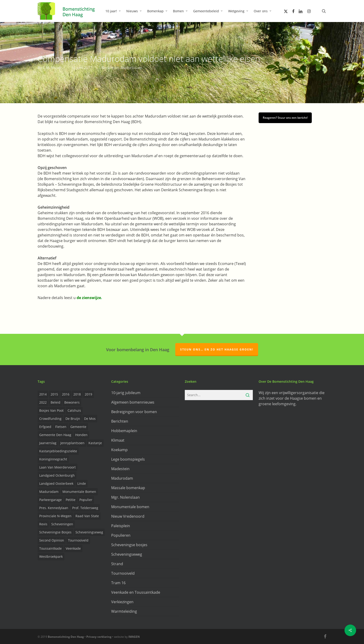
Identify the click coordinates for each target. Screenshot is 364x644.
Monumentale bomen (130, 507)
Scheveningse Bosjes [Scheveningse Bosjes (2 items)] (55, 532)
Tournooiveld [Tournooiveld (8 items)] (78, 540)
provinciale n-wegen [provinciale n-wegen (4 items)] (55, 516)
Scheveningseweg (127, 554)
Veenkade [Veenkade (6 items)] (73, 548)
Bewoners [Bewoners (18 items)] (72, 402)
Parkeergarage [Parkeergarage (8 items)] (50, 500)
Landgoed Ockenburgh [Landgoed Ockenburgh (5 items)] (57, 475)
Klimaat (118, 440)
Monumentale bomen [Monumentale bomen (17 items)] (79, 492)
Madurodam (131, 68)
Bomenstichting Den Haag (66, 637)
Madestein (120, 469)
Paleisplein (121, 526)
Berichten (110, 68)
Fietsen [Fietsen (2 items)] (61, 427)
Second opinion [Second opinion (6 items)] (52, 540)
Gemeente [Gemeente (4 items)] (78, 427)
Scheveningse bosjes (129, 545)
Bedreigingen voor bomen (134, 412)
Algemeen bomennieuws (133, 402)
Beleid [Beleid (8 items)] (55, 402)
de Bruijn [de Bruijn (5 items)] (73, 419)
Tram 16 (118, 583)
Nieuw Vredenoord (128, 516)
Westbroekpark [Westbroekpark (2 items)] (51, 556)
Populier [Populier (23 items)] (86, 500)
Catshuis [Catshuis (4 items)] (74, 410)
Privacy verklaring (99, 637)
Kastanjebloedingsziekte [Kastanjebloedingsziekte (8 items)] (58, 451)
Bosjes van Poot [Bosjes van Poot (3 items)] (51, 410)
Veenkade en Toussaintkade (136, 592)
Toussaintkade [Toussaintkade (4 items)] (50, 548)
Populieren (121, 535)
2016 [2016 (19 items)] (66, 394)
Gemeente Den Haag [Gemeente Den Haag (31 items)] (55, 435)
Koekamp (119, 450)
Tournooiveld (123, 573)
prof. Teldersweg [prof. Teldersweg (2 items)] (85, 508)
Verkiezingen (122, 602)
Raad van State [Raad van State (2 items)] (87, 516)
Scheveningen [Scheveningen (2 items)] (62, 524)
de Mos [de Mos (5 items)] (90, 419)
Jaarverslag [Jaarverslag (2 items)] (48, 443)
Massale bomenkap (128, 488)
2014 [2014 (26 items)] (43, 394)
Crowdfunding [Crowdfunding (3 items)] (50, 419)
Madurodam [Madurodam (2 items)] (49, 492)
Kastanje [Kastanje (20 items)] (95, 443)
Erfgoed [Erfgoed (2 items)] (45, 427)
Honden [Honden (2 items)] (81, 435)
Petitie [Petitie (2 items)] (71, 500)
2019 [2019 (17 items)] (88, 394)
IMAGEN (134, 637)
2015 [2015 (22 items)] (54, 394)
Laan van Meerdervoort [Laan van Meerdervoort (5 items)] (57, 467)
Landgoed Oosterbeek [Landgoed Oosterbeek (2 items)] (56, 483)
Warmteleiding (124, 611)
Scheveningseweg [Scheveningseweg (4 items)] (89, 532)
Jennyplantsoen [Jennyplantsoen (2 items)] (72, 443)
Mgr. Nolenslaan (125, 497)
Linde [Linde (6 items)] (82, 483)
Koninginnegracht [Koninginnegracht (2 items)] (53, 459)
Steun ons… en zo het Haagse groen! (217, 349)
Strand (117, 564)
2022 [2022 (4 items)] (43, 402)
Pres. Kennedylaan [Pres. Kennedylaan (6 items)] (54, 508)
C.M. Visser (52, 68)
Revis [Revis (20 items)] (43, 524)
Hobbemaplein (124, 431)
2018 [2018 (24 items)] (77, 394)
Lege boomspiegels (128, 459)
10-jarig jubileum (126, 393)
